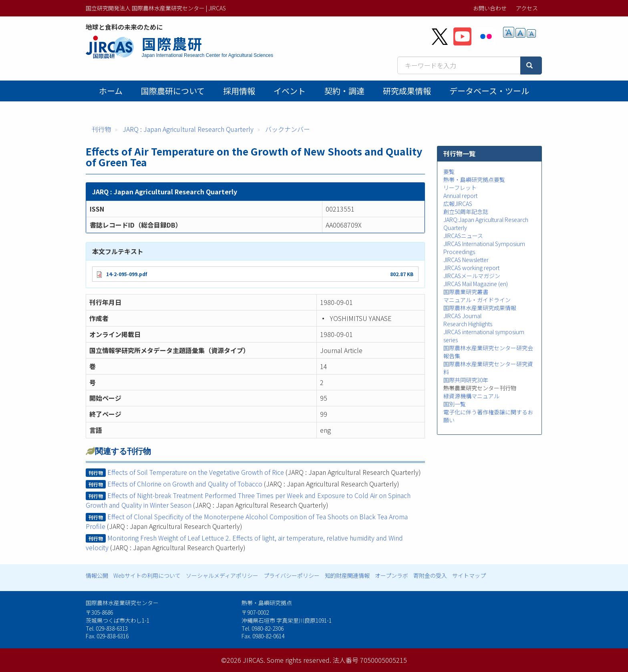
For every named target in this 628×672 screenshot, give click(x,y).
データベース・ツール (489, 91)
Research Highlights (468, 324)
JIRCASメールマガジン (472, 276)
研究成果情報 (407, 91)
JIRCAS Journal (462, 316)
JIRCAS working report (471, 268)
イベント (290, 91)
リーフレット (460, 188)
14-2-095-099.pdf (127, 274)
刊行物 (101, 129)
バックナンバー (288, 129)
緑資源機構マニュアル (471, 396)
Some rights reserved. (299, 660)
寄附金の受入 (430, 575)
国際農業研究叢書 (466, 292)
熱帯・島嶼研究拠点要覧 (474, 180)
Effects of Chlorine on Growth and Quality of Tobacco (185, 484)
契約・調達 (344, 91)
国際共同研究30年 (466, 380)
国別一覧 (455, 404)
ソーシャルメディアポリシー (222, 575)
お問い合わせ (490, 8)
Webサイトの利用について (147, 575)
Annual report (460, 196)
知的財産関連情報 (347, 575)
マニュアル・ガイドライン (477, 300)
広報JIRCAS (458, 204)
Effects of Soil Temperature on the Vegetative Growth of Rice (196, 472)
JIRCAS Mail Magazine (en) (476, 284)
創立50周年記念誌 (466, 212)
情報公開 (97, 575)
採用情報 (239, 91)
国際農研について (173, 91)
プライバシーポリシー (292, 575)
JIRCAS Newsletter (466, 260)
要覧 (449, 172)
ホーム (111, 91)
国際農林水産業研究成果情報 (480, 308)
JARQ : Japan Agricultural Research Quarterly (188, 129)
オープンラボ (391, 575)
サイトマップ (469, 575)
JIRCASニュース (463, 236)
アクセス (527, 8)
